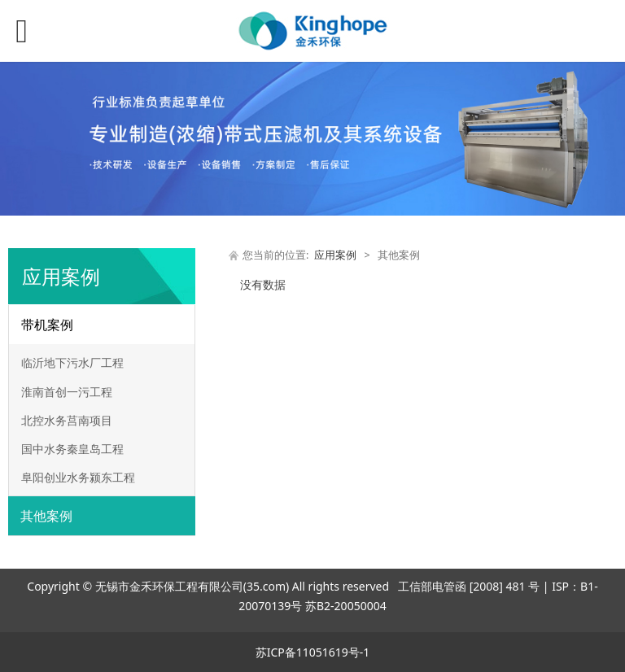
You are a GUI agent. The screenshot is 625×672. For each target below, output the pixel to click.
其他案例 (46, 516)
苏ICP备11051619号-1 (313, 652)
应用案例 (335, 255)
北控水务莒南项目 (67, 420)
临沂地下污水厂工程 (72, 362)
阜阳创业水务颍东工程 (78, 477)
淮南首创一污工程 (67, 392)
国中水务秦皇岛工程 (72, 449)
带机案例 (47, 325)
